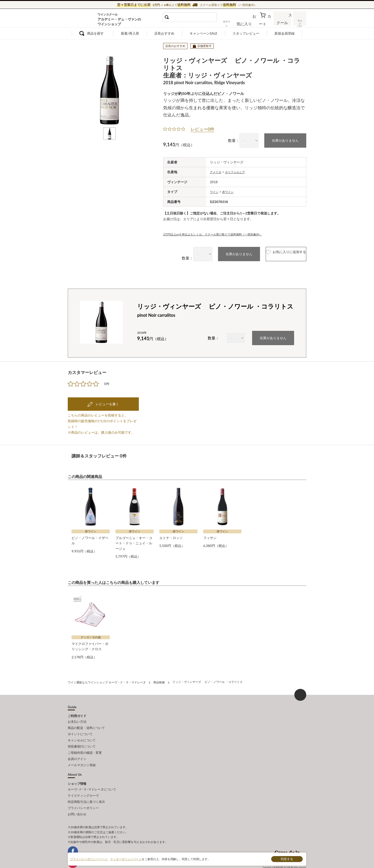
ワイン (215, 190)
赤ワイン (230, 190)
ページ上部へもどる (300, 690)
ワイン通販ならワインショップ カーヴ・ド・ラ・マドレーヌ (84, 19)
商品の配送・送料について (86, 722)
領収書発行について (82, 737)
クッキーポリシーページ (126, 859)
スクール (282, 22)
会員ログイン (77, 748)
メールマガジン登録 (82, 753)
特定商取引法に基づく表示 (86, 787)
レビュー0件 (203, 128)
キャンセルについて (82, 732)
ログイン (234, 22)
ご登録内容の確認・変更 (85, 743)
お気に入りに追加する (276, 252)
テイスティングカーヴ (83, 782)
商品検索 (159, 678)
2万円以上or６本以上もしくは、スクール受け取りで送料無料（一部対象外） (221, 232)
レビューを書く (107, 402)
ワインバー (299, 22)
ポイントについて (80, 727)
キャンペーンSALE (203, 33)
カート (266, 22)
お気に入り (251, 22)
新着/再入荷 (130, 33)
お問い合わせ (77, 798)
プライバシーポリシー (83, 792)
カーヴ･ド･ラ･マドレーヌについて (92, 777)
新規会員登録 (285, 33)
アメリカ (217, 170)
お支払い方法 (77, 716)
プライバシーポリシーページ (89, 859)
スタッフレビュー (246, 33)
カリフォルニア (239, 170)
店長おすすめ (164, 33)
